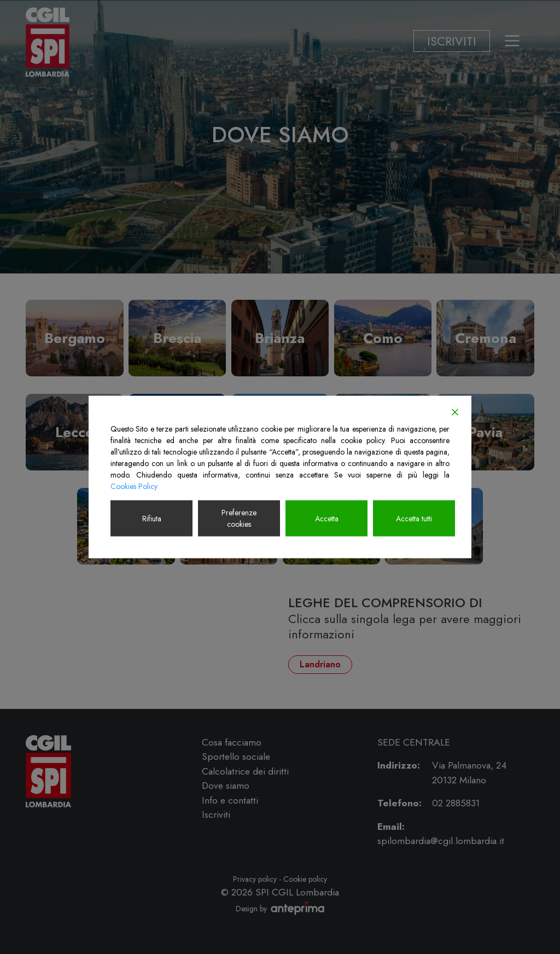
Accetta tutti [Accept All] (414, 518)
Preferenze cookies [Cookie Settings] (239, 518)
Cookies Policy (134, 486)
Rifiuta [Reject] (152, 518)
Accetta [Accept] (327, 518)
